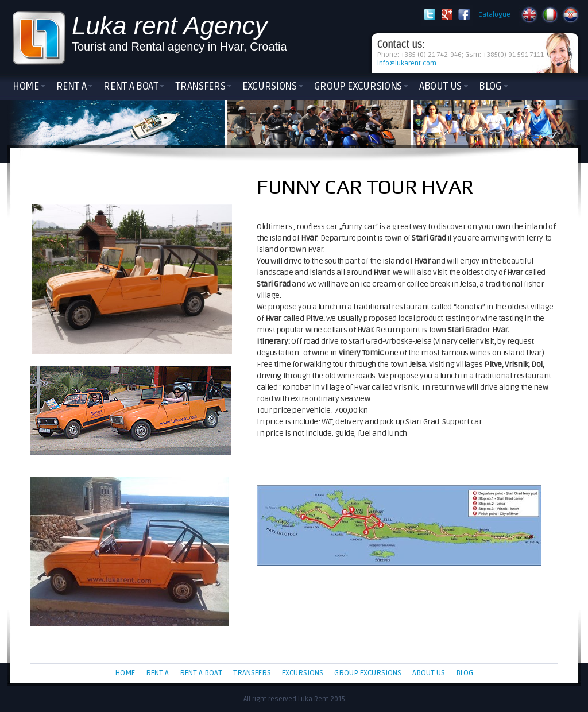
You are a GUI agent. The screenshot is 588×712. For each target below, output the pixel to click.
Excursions (269, 86)
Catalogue (494, 15)
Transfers (200, 86)
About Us (440, 86)
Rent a (71, 86)
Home (26, 86)
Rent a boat (131, 86)
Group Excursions (358, 86)
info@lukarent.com (407, 63)
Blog (490, 86)
